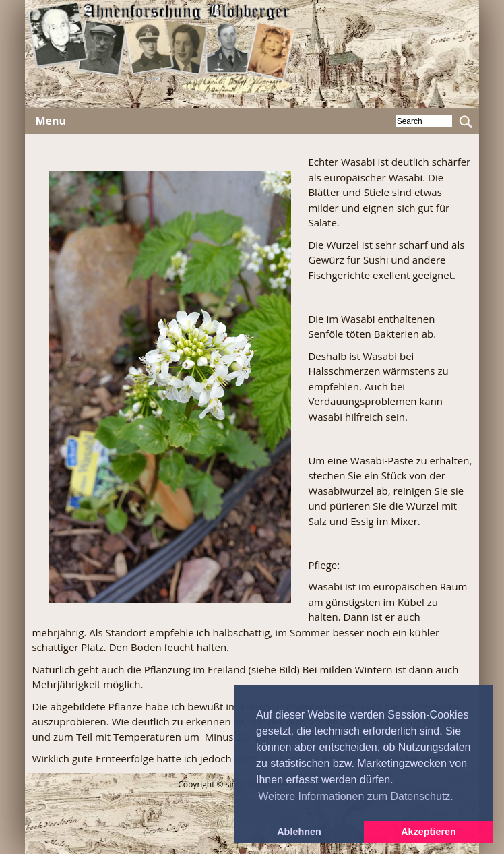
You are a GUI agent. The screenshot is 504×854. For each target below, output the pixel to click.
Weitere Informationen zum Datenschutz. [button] (356, 796)
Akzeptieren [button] (429, 832)
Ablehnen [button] (299, 832)
